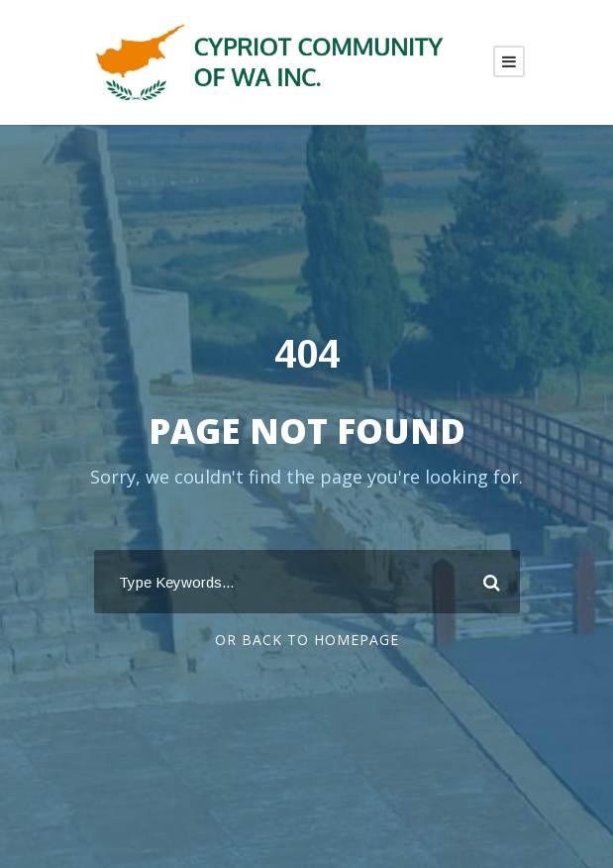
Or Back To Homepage (307, 640)
